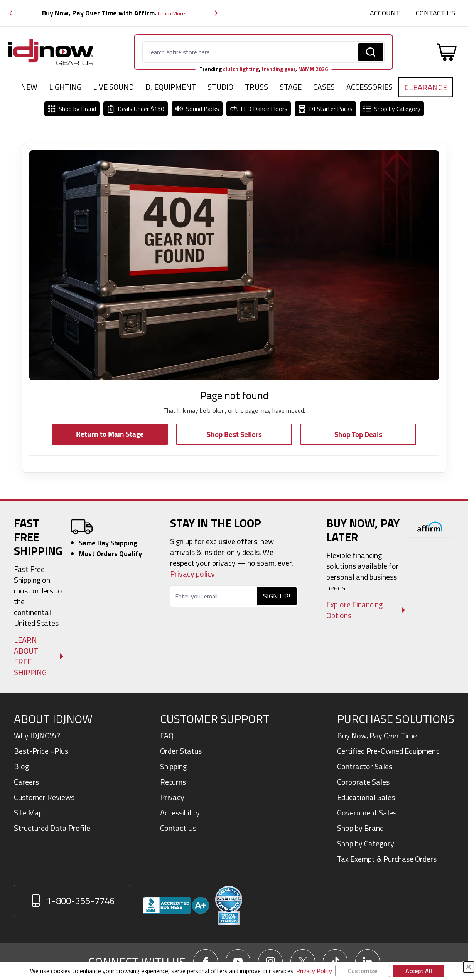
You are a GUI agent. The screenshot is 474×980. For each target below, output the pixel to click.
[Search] (371, 52)
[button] (11, 13)
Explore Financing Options (354, 610)
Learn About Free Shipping (30, 656)
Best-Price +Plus (41, 751)
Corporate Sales (363, 782)
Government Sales (367, 813)
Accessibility (180, 813)
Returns (173, 782)
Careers (26, 782)
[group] (113, 13)
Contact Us (435, 13)
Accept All (419, 971)
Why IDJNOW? (37, 735)
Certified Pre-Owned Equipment (388, 751)
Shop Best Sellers (234, 434)
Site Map (28, 813)
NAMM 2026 (313, 69)
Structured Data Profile (52, 828)
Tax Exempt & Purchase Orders (387, 859)
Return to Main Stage (110, 434)
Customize (363, 971)
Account (385, 13)
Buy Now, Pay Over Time (377, 735)
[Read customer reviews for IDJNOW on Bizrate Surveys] (229, 905)
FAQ (167, 735)
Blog (21, 766)
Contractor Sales (365, 766)
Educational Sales (366, 797)
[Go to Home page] (51, 52)
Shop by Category (366, 843)
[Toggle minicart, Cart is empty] (447, 52)
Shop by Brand (360, 828)
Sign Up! (277, 596)
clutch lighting (241, 69)
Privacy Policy (314, 971)
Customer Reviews (44, 797)
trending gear (278, 69)
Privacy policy (192, 574)
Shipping (173, 766)
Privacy (172, 797)
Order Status (181, 751)
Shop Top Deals (358, 434)
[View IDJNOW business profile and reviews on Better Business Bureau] (176, 905)
